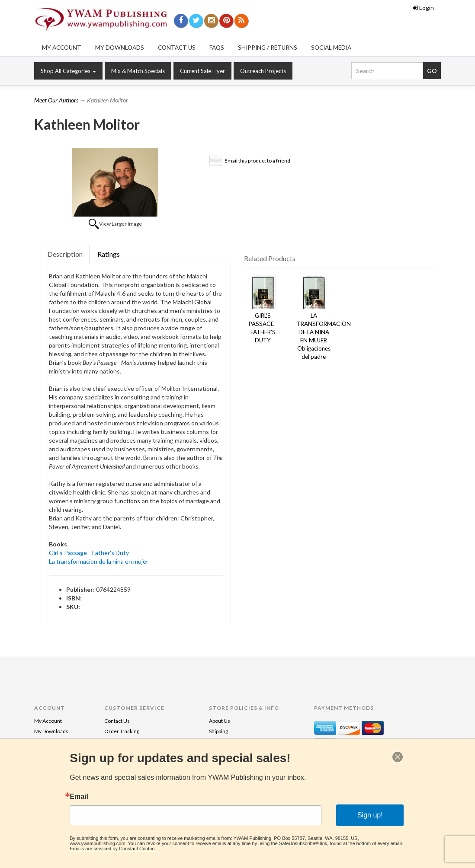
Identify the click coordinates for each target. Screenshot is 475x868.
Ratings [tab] (109, 254)
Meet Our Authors (56, 100)
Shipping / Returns (268, 48)
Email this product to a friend (257, 161)
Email (79, 797)
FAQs (217, 48)
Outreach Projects (263, 71)
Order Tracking (122, 731)
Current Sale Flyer (202, 71)
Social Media (331, 48)
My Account (62, 48)
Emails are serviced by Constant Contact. (113, 849)
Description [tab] (65, 254)
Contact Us (177, 48)
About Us (220, 721)
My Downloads (120, 48)
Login (423, 8)
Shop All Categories (68, 71)
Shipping (218, 731)
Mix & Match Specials (138, 71)
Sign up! (370, 815)
